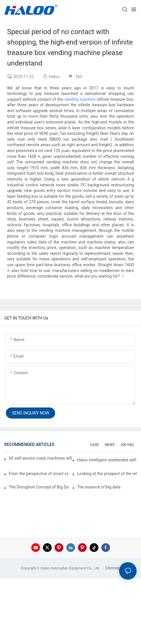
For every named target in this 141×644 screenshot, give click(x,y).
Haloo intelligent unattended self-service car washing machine (107, 460)
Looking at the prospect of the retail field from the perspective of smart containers (107, 474)
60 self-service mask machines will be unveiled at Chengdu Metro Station (41, 458)
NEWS (110, 445)
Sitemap (112, 568)
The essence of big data (99, 487)
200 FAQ (127, 445)
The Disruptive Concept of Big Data (39, 487)
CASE (94, 445)
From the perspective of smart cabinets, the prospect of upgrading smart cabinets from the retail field (39, 474)
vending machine (80, 99)
